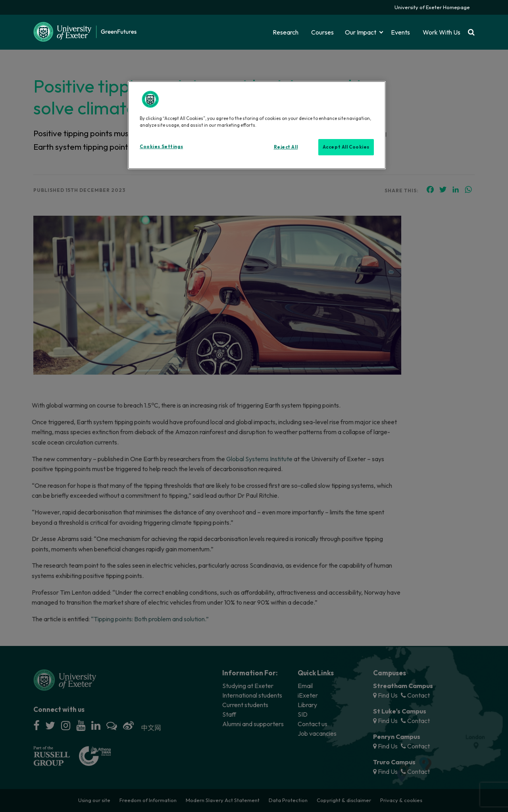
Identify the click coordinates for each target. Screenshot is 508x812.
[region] (257, 125)
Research (286, 32)
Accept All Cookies (346, 147)
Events (400, 32)
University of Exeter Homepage (432, 7)
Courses (322, 32)
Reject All (286, 147)
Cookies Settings (161, 147)
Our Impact (361, 32)
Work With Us (442, 32)
